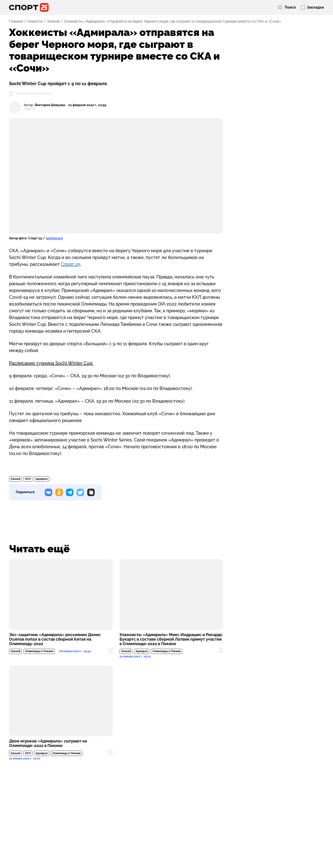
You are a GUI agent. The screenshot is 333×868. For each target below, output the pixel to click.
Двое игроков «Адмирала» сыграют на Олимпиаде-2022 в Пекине (48, 743)
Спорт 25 (71, 264)
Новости (35, 21)
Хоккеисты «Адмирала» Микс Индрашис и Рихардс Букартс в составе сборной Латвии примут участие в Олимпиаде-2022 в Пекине (171, 639)
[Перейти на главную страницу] (29, 7)
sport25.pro (54, 238)
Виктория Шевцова (50, 105)
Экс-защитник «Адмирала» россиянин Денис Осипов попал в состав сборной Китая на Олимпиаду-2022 (55, 639)
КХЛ (28, 479)
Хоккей (53, 21)
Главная (16, 21)
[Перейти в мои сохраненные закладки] (312, 8)
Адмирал (42, 479)
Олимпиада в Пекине (39, 651)
